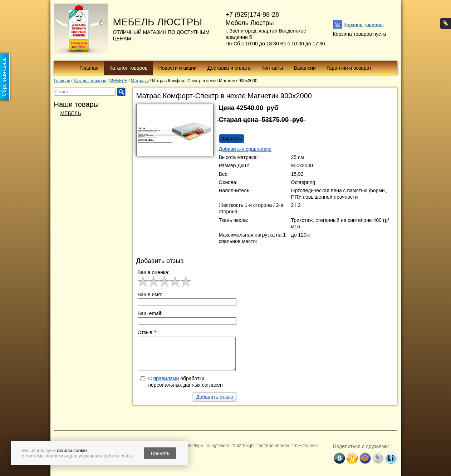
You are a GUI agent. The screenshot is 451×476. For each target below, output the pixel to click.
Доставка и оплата (229, 68)
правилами (166, 378)
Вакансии (305, 68)
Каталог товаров (129, 68)
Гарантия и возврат (349, 68)
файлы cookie (72, 450)
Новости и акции (178, 68)
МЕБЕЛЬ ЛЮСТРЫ (158, 22)
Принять (160, 453)
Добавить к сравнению (245, 149)
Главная (89, 68)
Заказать (232, 139)
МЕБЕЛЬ (71, 113)
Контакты (272, 68)
